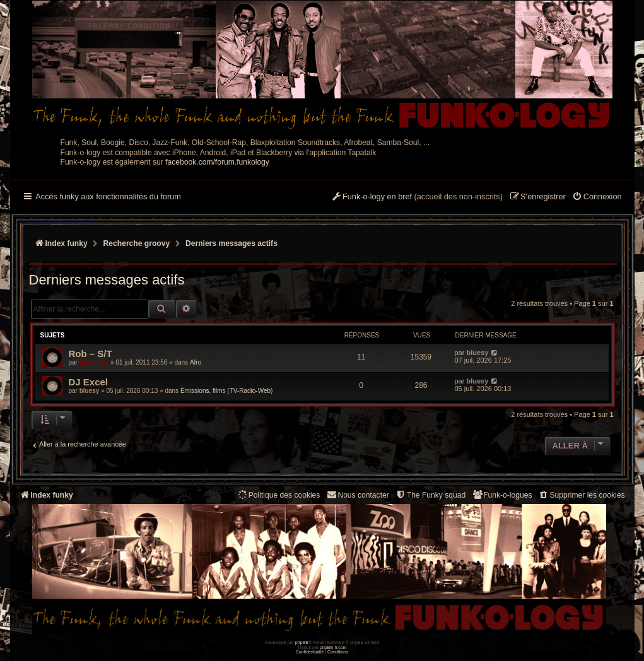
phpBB (302, 642)
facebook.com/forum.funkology (217, 162)
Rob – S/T (91, 354)
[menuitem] (597, 197)
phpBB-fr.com (333, 647)
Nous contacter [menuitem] (357, 495)
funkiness (94, 362)
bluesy (477, 353)
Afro (196, 362)
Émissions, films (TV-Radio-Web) (227, 391)
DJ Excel (89, 382)
